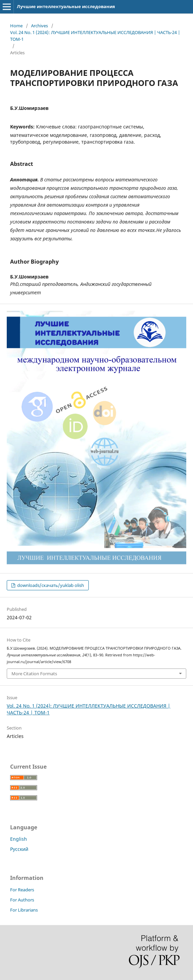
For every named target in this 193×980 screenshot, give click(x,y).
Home (16, 26)
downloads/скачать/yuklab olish (50, 585)
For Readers (22, 890)
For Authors (22, 900)
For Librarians (24, 910)
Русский (19, 849)
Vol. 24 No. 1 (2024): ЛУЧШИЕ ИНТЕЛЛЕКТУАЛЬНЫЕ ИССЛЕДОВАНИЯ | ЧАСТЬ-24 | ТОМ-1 (95, 36)
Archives (39, 26)
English (19, 839)
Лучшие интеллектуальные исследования (66, 6)
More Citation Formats (34, 674)
